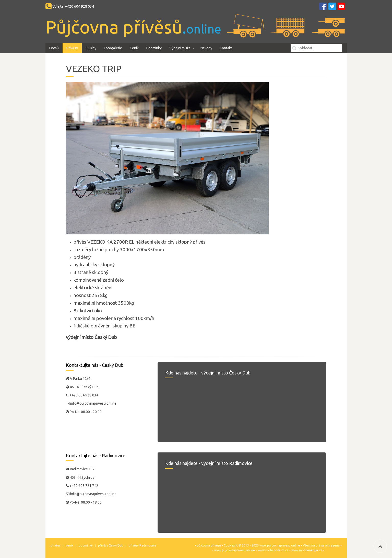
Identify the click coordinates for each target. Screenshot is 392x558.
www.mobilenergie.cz (307, 550)
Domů (54, 48)
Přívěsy (72, 48)
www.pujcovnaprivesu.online (235, 550)
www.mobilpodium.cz (273, 550)
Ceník (134, 48)
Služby (91, 48)
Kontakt (226, 48)
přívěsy (56, 545)
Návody (206, 48)
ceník (70, 545)
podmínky (86, 545)
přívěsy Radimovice (142, 545)
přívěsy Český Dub (111, 545)
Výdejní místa (180, 48)
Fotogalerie (113, 48)
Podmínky (154, 48)
